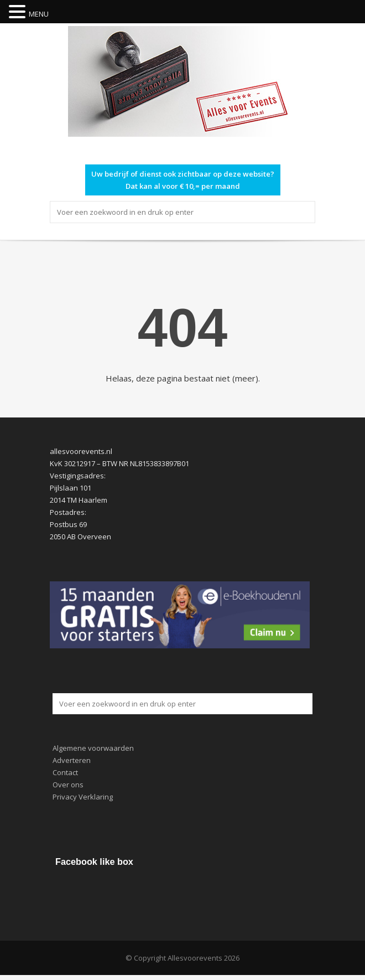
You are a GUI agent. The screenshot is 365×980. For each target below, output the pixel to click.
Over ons (68, 785)
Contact (65, 772)
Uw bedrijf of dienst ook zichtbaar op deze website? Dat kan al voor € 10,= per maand (183, 180)
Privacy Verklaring (83, 797)
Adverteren (72, 760)
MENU (39, 14)
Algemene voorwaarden (93, 748)
